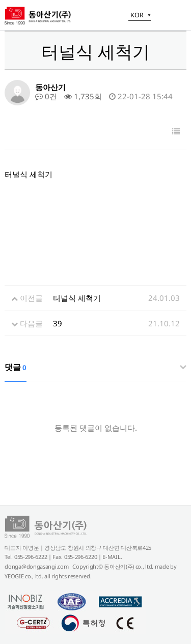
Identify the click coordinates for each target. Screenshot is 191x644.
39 (58, 323)
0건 (46, 96)
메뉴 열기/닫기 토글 (179, 16)
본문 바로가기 (0, 0)
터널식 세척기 (77, 298)
